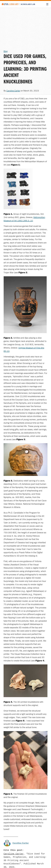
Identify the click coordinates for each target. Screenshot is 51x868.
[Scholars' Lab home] (18, 4)
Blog (6, 51)
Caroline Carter (13, 91)
